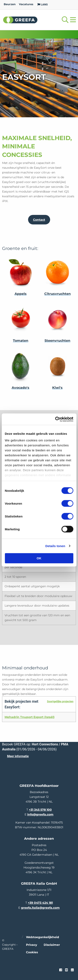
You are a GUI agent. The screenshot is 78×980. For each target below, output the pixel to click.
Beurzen (10, 4)
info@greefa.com (40, 814)
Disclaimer (52, 945)
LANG (43, 4)
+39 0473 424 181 (40, 903)
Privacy (32, 945)
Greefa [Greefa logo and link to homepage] (20, 20)
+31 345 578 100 (40, 810)
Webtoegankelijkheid (43, 937)
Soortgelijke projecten (60, 701)
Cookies (32, 952)
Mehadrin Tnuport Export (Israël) (30, 717)
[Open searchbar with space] (65, 20)
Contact (39, 220)
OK (39, 558)
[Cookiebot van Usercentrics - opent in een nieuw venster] (56, 419)
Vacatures (26, 4)
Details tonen (55, 546)
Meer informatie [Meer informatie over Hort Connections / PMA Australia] (18, 756)
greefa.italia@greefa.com (40, 908)
